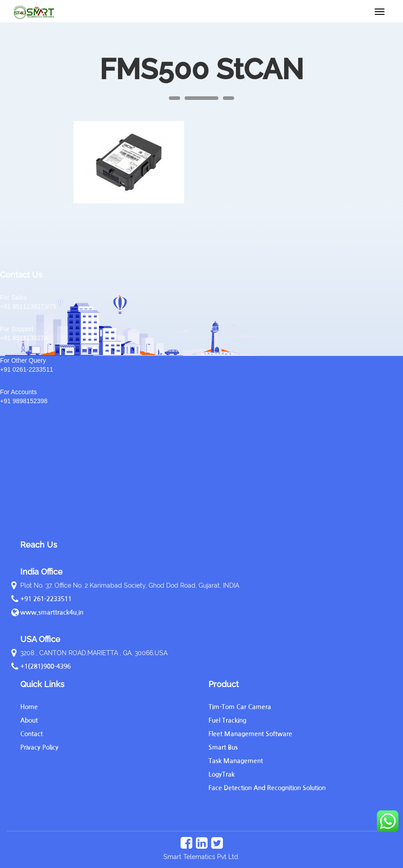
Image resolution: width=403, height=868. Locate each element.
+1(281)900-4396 (45, 666)
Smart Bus (223, 747)
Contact (32, 734)
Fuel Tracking (227, 720)
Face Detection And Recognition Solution (267, 788)
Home (29, 707)
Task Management (236, 761)
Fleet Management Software (250, 734)
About (29, 720)
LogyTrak (222, 774)
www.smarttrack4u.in (52, 612)
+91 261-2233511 (46, 599)
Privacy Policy (39, 747)
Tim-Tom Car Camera (240, 707)
